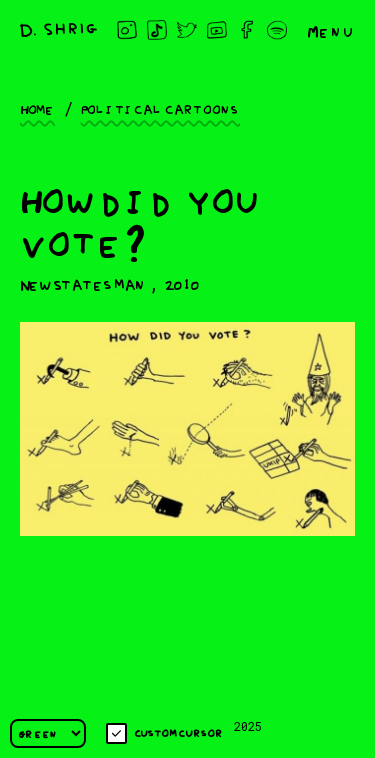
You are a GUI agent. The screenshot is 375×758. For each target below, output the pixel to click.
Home (37, 108)
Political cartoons (160, 108)
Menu (331, 30)
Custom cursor (164, 733)
